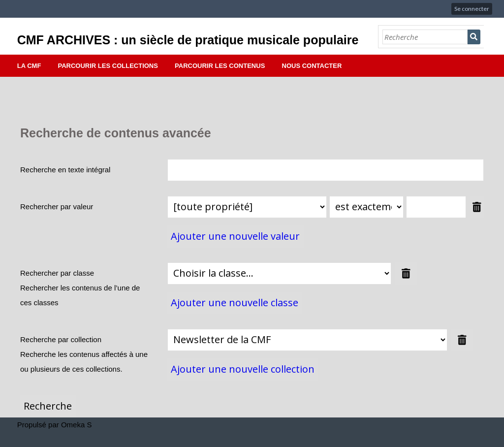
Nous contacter (312, 66)
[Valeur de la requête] (436, 207)
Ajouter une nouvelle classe (235, 303)
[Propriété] (247, 207)
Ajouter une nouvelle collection (243, 369)
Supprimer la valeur (477, 207)
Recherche (474, 37)
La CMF (29, 66)
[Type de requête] (366, 207)
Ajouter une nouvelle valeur (235, 236)
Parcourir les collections (108, 66)
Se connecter (472, 9)
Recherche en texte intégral (65, 170)
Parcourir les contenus (220, 66)
